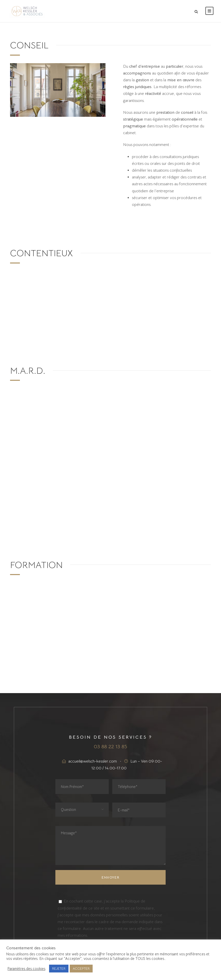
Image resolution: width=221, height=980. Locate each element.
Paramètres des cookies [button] (26, 969)
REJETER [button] (59, 969)
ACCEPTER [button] (81, 969)
